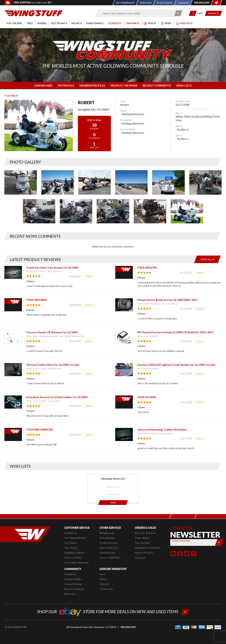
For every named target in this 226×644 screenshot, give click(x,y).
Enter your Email (181, 541)
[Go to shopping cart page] (201, 13)
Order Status (142, 538)
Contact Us (70, 533)
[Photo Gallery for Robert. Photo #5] (168, 182)
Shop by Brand (107, 553)
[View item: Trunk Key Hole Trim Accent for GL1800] (13, 272)
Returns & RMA (73, 558)
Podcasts (104, 584)
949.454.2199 (128, 627)
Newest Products (144, 553)
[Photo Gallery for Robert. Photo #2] (57, 182)
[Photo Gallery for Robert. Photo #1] (21, 182)
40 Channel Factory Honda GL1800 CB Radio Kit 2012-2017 (175, 332)
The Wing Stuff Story (75, 538)
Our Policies (71, 543)
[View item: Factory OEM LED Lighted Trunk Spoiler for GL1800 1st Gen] (124, 369)
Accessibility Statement (76, 562)
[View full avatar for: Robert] (39, 125)
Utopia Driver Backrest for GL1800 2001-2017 (167, 300)
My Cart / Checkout (145, 533)
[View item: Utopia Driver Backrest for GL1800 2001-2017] (124, 305)
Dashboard (70, 574)
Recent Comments (74, 589)
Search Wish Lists (109, 548)
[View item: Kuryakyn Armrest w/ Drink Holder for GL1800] (13, 402)
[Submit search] (178, 13)
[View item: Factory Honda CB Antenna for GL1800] (13, 337)
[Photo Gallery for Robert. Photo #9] (113, 211)
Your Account (142, 543)
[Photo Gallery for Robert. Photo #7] (39, 211)
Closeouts (140, 558)
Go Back (11, 96)
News (103, 574)
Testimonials (106, 589)
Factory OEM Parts (110, 558)
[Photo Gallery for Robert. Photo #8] (76, 211)
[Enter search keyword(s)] (136, 13)
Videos (103, 579)
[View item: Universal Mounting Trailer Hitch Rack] (124, 434)
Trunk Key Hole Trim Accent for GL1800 (52, 267)
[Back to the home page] (34, 13)
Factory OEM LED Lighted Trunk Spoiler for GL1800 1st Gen (176, 365)
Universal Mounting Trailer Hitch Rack (162, 429)
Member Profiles (73, 579)
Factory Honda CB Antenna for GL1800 (52, 332)
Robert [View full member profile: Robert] (89, 276)
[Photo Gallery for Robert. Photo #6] (205, 182)
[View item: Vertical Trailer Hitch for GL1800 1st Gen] (13, 369)
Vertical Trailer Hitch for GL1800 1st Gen (53, 365)
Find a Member (107, 538)
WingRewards (107, 533)
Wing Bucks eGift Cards (148, 548)
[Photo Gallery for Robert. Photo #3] (95, 182)
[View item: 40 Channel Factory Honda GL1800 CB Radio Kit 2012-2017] (124, 337)
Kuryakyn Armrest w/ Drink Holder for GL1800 (57, 397)
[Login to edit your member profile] (66, 85)
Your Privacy (71, 548)
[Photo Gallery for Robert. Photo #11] (187, 211)
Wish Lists (70, 594)
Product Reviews (108, 543)
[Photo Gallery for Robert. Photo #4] (131, 182)
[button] (193, 13)
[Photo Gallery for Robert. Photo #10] (150, 211)
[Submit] (219, 542)
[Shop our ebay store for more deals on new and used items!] (113, 611)
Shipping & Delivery (75, 553)
